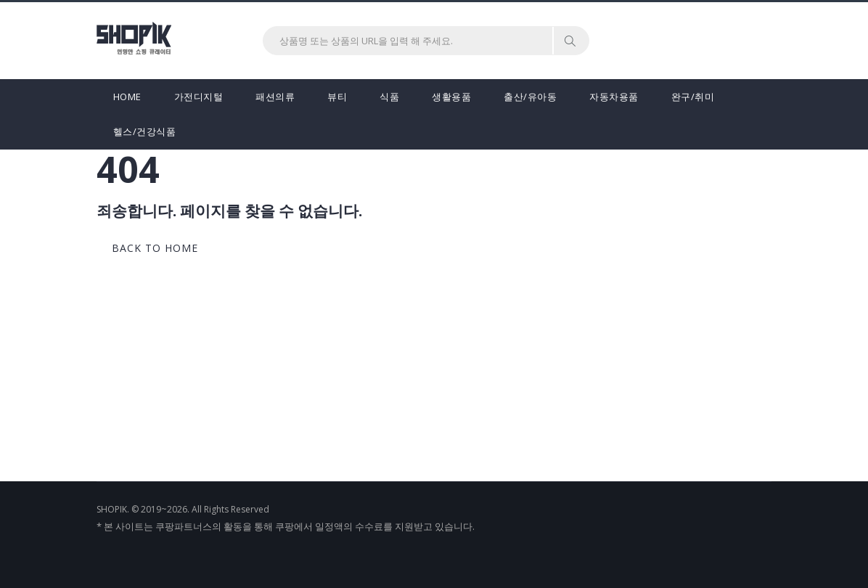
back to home (155, 248)
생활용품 (451, 97)
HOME (127, 97)
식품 (389, 97)
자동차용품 (614, 97)
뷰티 (337, 97)
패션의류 (275, 97)
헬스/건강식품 (145, 131)
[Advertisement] (434, 372)
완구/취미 (693, 97)
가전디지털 (199, 97)
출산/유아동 (530, 97)
